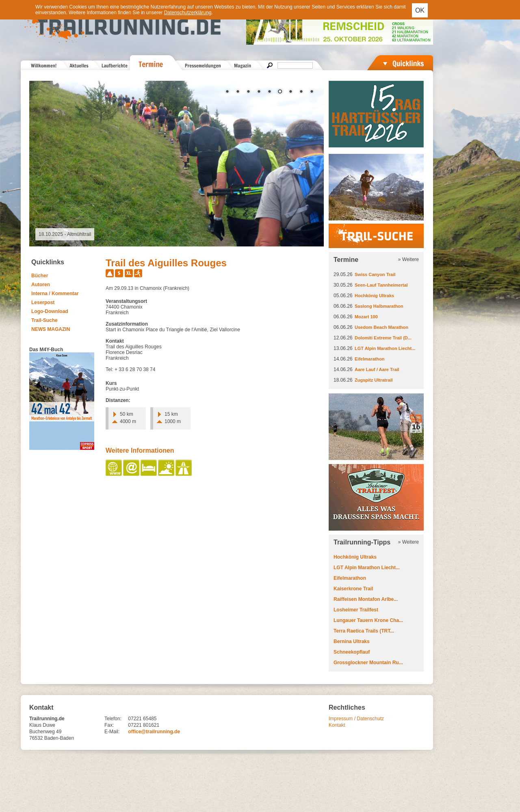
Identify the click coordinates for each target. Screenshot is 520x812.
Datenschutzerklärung (188, 13)
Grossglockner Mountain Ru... (368, 663)
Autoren (41, 285)
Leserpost (43, 302)
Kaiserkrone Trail (353, 589)
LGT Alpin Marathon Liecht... (385, 348)
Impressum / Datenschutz (356, 719)
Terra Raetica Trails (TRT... (364, 631)
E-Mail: (112, 732)
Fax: (109, 725)
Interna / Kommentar (55, 294)
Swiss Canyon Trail (375, 274)
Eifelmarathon (369, 359)
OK (420, 10)
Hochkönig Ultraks (374, 296)
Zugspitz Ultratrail (374, 380)
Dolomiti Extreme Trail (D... (383, 338)
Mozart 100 (366, 317)
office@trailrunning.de (154, 732)
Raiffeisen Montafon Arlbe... (366, 599)
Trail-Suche (44, 320)
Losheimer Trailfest (356, 610)
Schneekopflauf (352, 652)
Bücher (40, 276)
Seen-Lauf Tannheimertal (381, 285)
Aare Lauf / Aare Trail (377, 369)
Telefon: (113, 719)
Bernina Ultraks (352, 641)
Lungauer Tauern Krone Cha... (368, 620)
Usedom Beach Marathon (381, 327)
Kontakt (337, 725)
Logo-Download (50, 311)
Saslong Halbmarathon (379, 306)
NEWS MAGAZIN (51, 329)
